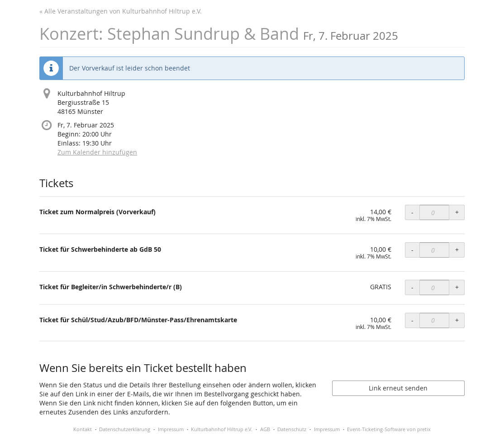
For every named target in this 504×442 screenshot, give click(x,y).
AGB (265, 429)
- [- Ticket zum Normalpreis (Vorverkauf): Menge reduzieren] (412, 212)
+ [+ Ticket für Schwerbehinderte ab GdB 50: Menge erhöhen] (457, 250)
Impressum (171, 429)
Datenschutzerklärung (125, 429)
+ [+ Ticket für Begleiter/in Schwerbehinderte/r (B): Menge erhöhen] (457, 287)
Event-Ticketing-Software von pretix (389, 429)
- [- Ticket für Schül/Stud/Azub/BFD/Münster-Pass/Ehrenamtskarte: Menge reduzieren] (412, 320)
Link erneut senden (398, 388)
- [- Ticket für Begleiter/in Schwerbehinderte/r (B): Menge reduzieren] (412, 287)
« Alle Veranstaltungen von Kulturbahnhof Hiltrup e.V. (121, 11)
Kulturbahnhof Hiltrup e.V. (222, 429)
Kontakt (83, 429)
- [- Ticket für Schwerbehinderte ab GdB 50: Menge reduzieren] (412, 250)
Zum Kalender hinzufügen (97, 152)
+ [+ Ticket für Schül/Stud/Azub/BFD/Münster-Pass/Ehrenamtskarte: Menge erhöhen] (457, 320)
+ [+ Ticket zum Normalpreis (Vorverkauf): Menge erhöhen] (457, 212)
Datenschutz (292, 429)
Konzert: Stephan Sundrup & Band (219, 34)
